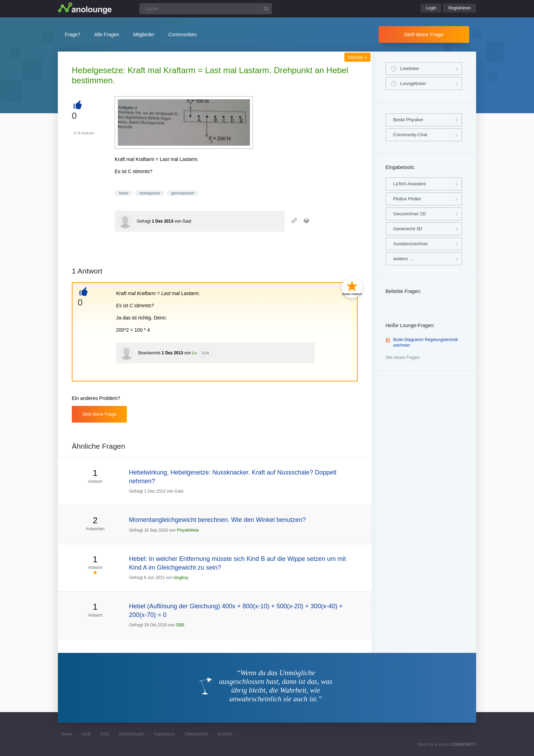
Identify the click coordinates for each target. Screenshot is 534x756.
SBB (180, 625)
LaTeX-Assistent (410, 184)
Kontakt (225, 734)
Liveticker (410, 68)
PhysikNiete (188, 530)
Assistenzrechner (411, 244)
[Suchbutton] (266, 9)
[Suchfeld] (206, 9)
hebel (124, 193)
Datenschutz (196, 734)
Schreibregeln (131, 734)
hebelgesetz (150, 193)
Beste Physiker (408, 120)
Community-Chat (410, 135)
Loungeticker (413, 83)
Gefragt (144, 221)
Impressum (165, 734)
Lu (194, 353)
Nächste (357, 57)
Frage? (73, 34)
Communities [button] (183, 34)
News (67, 734)
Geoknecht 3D (408, 229)
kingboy (181, 578)
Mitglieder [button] (144, 34)
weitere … (403, 259)
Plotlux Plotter (407, 199)
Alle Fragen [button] (107, 34)
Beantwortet (149, 353)
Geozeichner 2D (410, 214)
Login (431, 8)
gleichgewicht (183, 193)
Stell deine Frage (424, 34)
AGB (86, 734)
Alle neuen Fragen (403, 357)
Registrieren (460, 8)
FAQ (105, 734)
